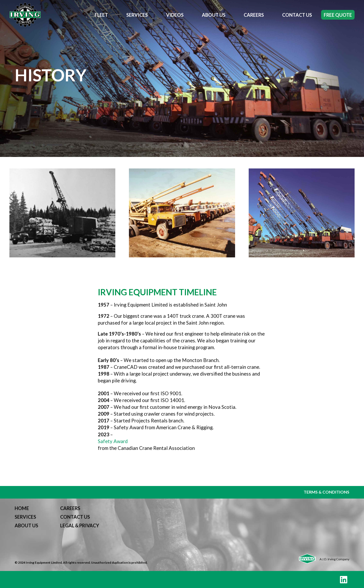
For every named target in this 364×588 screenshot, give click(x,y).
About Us (214, 15)
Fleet (101, 15)
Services (137, 15)
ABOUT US (26, 525)
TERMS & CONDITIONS (326, 492)
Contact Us (297, 15)
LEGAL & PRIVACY (80, 525)
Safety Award (113, 441)
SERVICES (25, 517)
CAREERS (70, 508)
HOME (22, 508)
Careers (254, 15)
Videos (175, 15)
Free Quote (338, 15)
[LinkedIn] (344, 579)
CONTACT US (75, 517)
